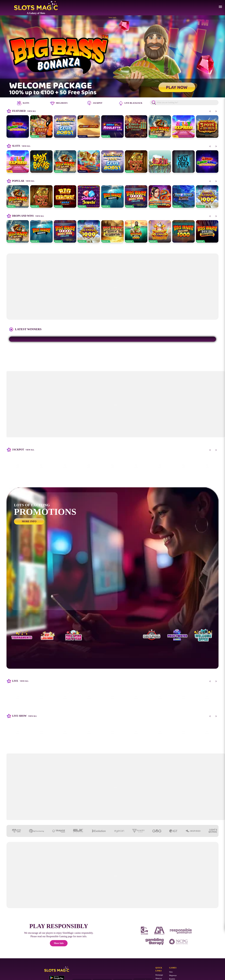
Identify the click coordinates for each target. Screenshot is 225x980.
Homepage (159, 975)
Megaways (173, 975)
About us (159, 978)
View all (32, 111)
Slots (171, 972)
